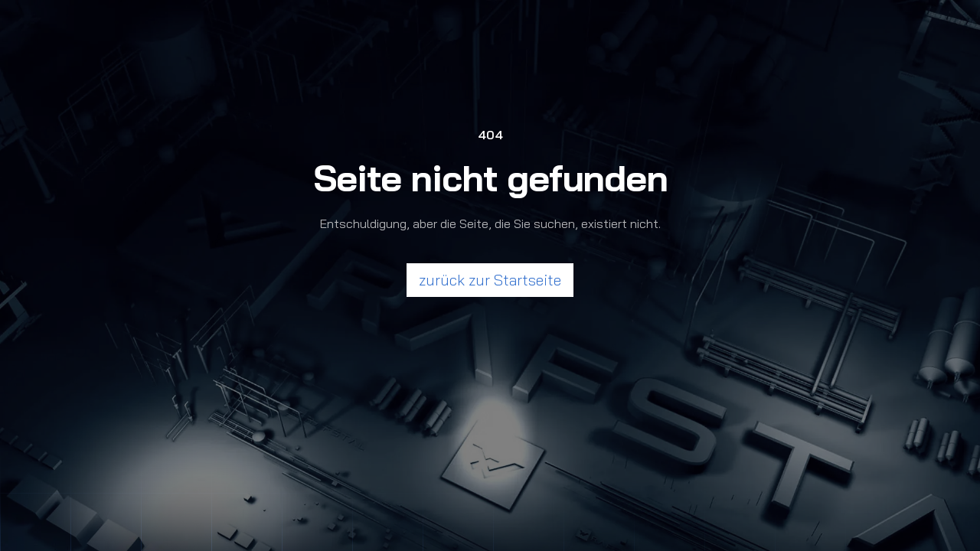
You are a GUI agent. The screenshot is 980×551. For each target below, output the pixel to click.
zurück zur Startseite (490, 280)
